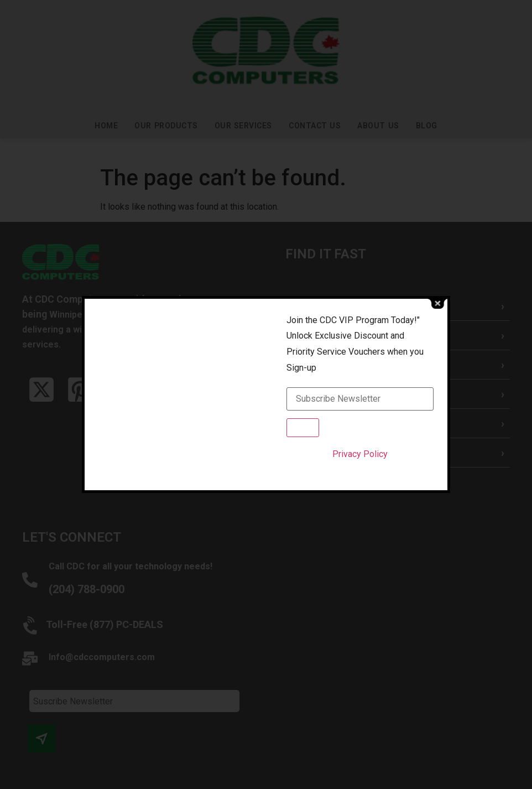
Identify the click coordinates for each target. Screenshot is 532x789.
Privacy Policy (360, 454)
